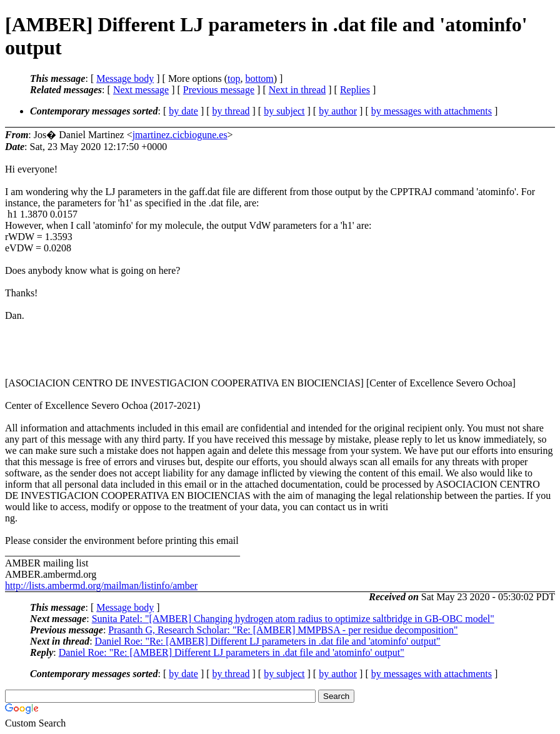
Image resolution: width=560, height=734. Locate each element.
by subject (284, 111)
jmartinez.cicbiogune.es (180, 135)
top (234, 78)
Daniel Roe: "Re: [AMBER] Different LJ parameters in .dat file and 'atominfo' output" (268, 641)
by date (183, 111)
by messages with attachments (432, 111)
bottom (259, 78)
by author (338, 111)
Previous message (219, 90)
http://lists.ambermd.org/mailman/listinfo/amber (101, 586)
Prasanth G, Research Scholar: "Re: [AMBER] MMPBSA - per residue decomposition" (283, 630)
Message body (125, 78)
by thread (231, 111)
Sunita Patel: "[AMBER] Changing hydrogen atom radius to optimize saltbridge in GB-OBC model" (293, 619)
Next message (141, 90)
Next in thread (297, 90)
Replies (355, 90)
